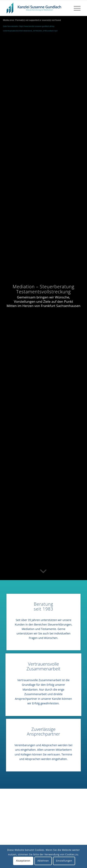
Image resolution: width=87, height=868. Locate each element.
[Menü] (75, 8)
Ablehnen (43, 861)
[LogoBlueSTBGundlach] (36, 8)
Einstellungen (64, 861)
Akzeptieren (23, 861)
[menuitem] (75, 8)
